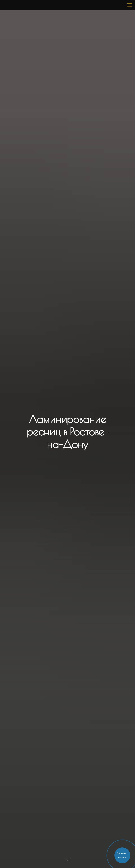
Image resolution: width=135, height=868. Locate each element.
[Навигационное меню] (130, 5)
